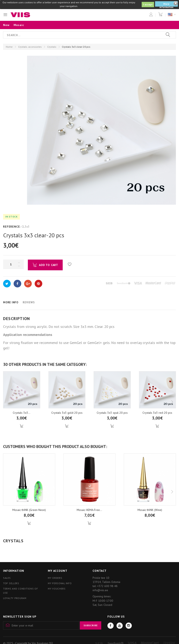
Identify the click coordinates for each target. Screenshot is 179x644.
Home (9, 47)
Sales (7, 578)
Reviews (29, 302)
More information (166, 4)
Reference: (12, 227)
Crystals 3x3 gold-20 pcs (67, 413)
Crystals (52, 47)
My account (58, 571)
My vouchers (57, 589)
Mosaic (19, 25)
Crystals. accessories (30, 47)
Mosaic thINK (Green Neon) (29, 510)
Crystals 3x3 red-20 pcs (157, 413)
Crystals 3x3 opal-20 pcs (112, 413)
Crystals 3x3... (22, 413)
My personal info (60, 583)
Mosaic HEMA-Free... (89, 510)
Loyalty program (15, 598)
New (6, 25)
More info (11, 302)
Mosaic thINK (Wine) (150, 510)
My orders (55, 578)
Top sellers (11, 583)
